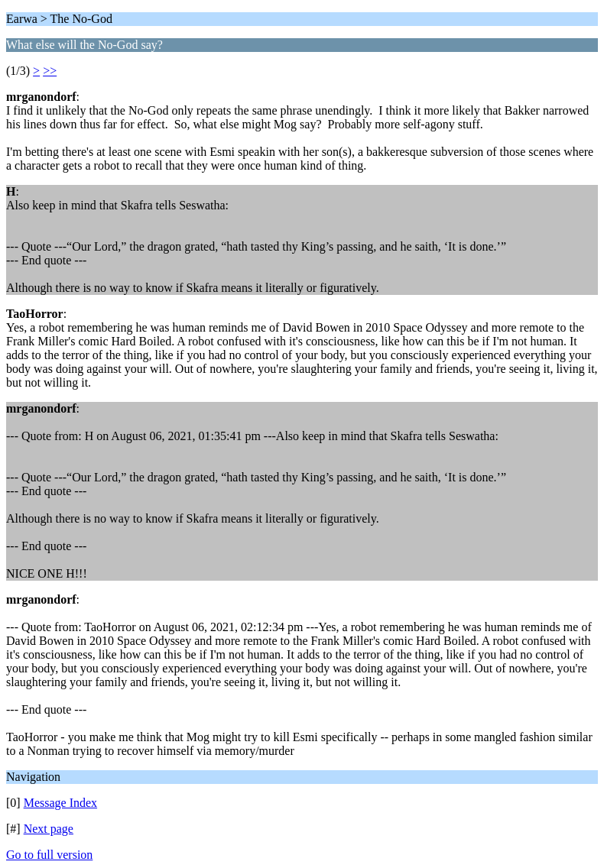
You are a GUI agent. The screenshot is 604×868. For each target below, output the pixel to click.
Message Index (60, 803)
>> (50, 71)
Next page (49, 829)
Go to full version (49, 855)
